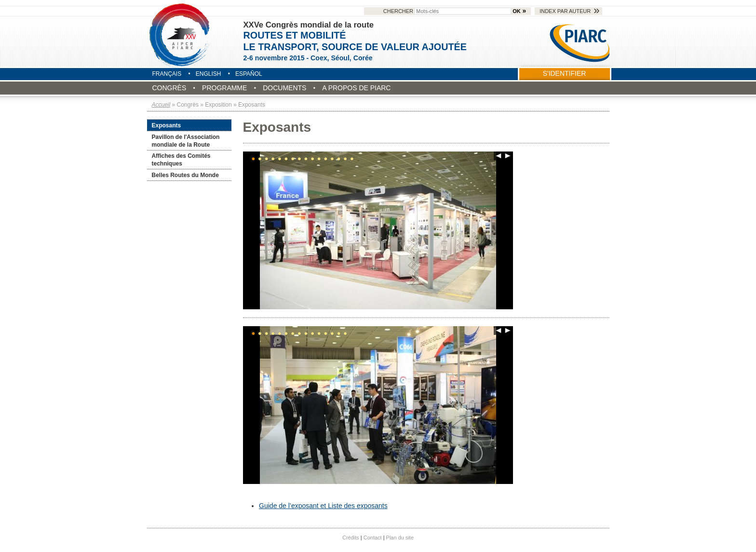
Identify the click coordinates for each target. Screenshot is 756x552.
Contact (373, 538)
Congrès (169, 88)
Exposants (167, 125)
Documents (284, 88)
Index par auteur (565, 11)
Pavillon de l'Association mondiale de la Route (186, 141)
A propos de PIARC (356, 88)
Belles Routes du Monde (185, 175)
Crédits (351, 538)
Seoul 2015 (180, 35)
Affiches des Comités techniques (181, 160)
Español (249, 74)
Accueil (161, 105)
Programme (224, 88)
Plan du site (400, 538)
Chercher (448, 11)
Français (167, 74)
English (209, 74)
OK (516, 11)
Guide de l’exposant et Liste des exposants (323, 506)
